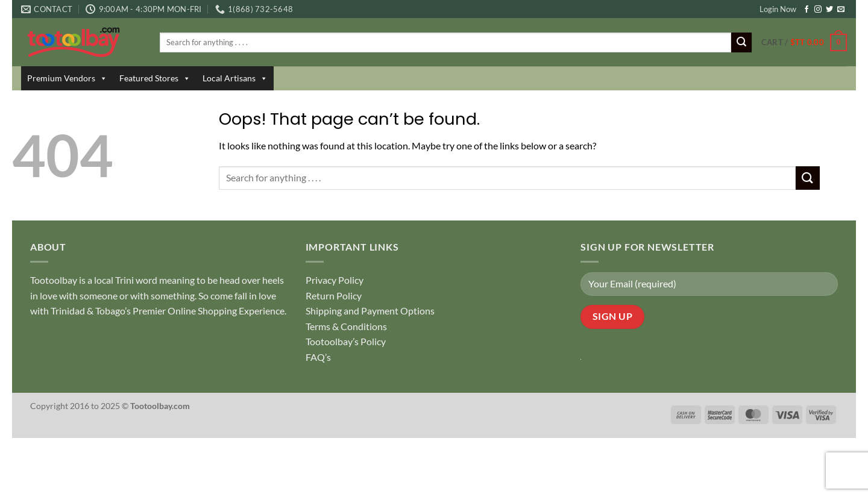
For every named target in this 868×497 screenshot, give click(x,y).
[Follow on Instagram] (818, 10)
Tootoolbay (54, 280)
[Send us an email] (841, 10)
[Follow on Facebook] (807, 10)
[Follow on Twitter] (829, 10)
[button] (804, 43)
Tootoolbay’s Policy (346, 341)
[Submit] (741, 43)
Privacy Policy (335, 280)
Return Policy (334, 295)
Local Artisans (235, 78)
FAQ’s (318, 357)
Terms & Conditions (346, 326)
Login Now (778, 9)
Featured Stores (155, 78)
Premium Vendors (67, 78)
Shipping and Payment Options (370, 311)
